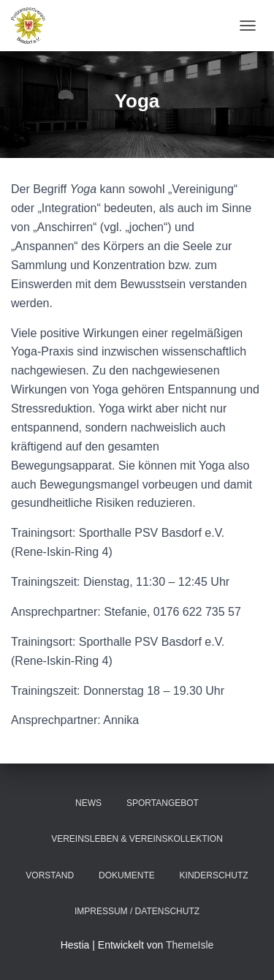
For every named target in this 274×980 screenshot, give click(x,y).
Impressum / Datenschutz (137, 911)
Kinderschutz (214, 875)
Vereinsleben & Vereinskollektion (137, 839)
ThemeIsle (190, 945)
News (88, 803)
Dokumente (127, 875)
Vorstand (50, 875)
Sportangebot (163, 803)
